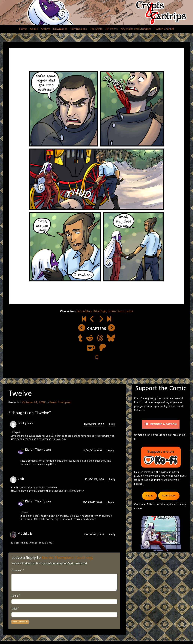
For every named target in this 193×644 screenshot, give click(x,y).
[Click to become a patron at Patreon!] (161, 424)
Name (15, 596)
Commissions (79, 29)
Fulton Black (84, 311)
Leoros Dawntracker (120, 311)
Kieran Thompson (60, 403)
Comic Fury (169, 496)
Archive (46, 29)
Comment (17, 571)
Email (14, 609)
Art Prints (112, 29)
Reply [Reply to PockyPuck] (112, 424)
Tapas (150, 496)
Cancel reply (84, 558)
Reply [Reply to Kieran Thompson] (111, 451)
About (34, 29)
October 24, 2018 (34, 403)
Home (23, 29)
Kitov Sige (100, 311)
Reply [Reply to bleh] (112, 479)
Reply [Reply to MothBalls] (112, 535)
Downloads (60, 29)
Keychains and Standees (136, 29)
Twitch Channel (164, 29)
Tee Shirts (96, 29)
